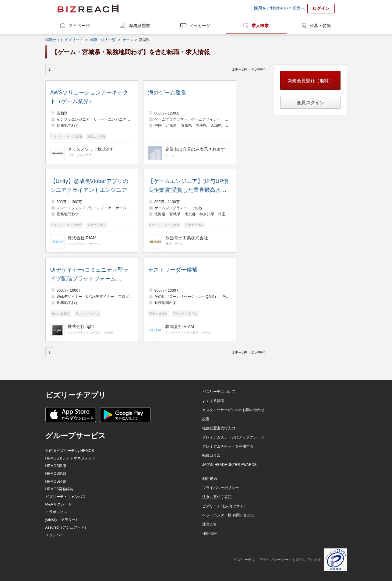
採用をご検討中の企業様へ (279, 8)
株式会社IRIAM (82, 238)
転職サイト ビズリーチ (64, 40)
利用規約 (210, 479)
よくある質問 (213, 401)
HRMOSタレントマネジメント (71, 458)
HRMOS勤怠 (56, 474)
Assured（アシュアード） (67, 527)
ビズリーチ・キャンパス (65, 497)
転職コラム (211, 456)
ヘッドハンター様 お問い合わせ (228, 515)
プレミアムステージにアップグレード (233, 437)
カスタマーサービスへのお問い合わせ (233, 410)
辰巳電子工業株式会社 (187, 238)
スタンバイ (55, 535)
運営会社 (210, 524)
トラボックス (56, 512)
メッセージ (200, 26)
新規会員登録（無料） (310, 81)
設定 (206, 419)
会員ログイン (310, 102)
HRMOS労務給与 (60, 489)
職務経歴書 (139, 26)
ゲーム (128, 40)
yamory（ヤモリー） (62, 519)
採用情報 (210, 533)
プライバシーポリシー (221, 488)
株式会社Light (81, 326)
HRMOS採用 (56, 466)
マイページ (79, 26)
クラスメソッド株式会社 (91, 149)
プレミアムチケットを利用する (228, 446)
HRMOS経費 (56, 481)
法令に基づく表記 (217, 497)
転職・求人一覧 (103, 40)
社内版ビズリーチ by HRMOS (70, 451)
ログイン (321, 8)
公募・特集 (320, 26)
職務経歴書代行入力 (219, 428)
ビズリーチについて (219, 392)
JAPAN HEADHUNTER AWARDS (230, 465)
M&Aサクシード (58, 504)
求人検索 (260, 26)
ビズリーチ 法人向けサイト (225, 506)
